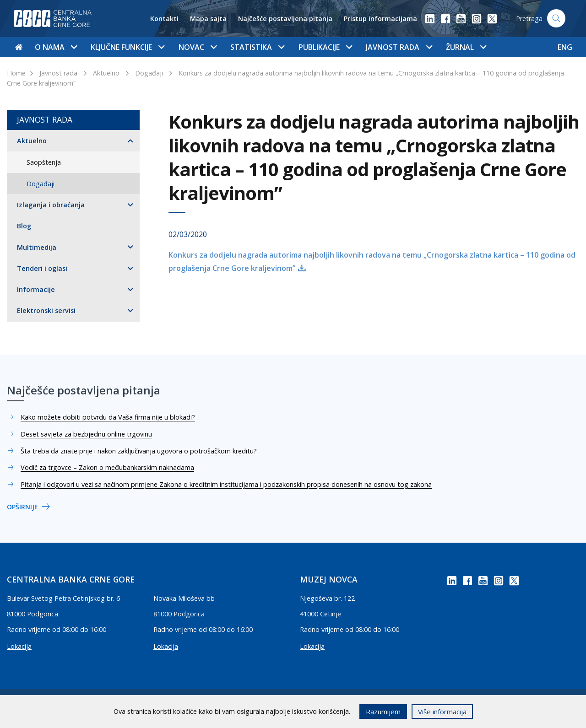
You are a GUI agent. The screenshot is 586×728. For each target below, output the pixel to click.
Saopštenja (44, 162)
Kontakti (164, 19)
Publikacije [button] (325, 47)
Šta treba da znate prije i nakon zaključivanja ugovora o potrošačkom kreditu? (139, 451)
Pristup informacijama (380, 19)
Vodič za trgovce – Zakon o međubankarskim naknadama (107, 467)
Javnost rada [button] (399, 47)
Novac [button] (198, 47)
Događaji (149, 73)
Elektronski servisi (46, 310)
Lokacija (19, 646)
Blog (24, 226)
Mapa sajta (208, 19)
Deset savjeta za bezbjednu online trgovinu (86, 434)
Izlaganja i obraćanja (51, 205)
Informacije (36, 289)
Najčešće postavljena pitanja (285, 19)
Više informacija (442, 712)
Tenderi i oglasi (42, 268)
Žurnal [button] (466, 47)
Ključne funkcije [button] (128, 47)
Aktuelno (106, 73)
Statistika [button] (257, 47)
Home (16, 73)
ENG (565, 47)
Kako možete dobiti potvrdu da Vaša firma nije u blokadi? (108, 417)
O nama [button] (56, 47)
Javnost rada (58, 73)
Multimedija (37, 247)
